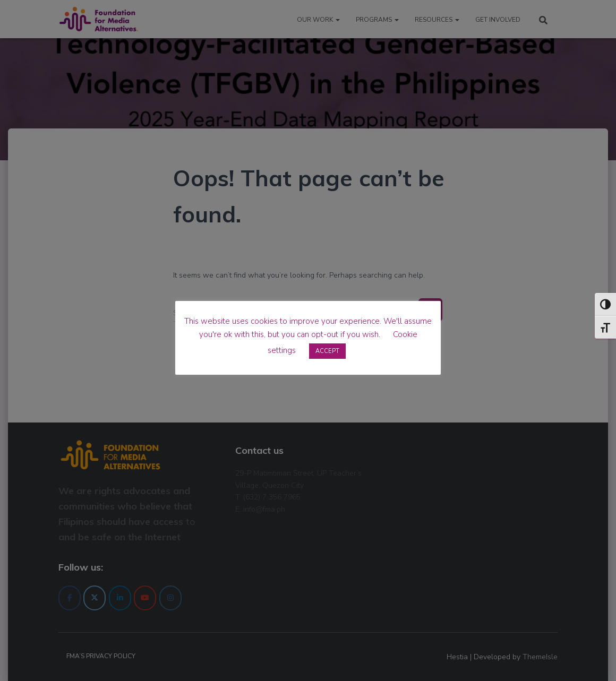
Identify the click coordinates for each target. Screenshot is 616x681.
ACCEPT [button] (327, 351)
